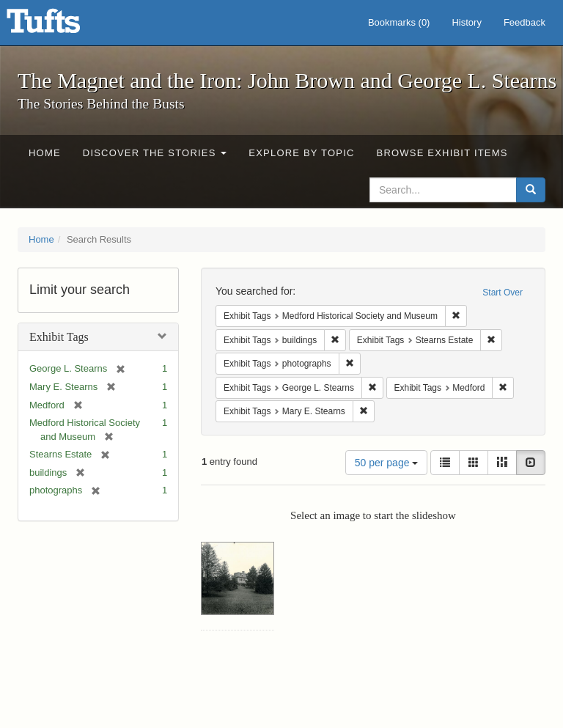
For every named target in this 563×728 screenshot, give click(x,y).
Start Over (503, 293)
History (466, 22)
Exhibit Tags (59, 337)
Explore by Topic (301, 153)
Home (45, 153)
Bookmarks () (399, 22)
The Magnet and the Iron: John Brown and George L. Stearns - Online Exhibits (62, 26)
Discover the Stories (155, 153)
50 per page (387, 463)
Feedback (525, 22)
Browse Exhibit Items (442, 153)
